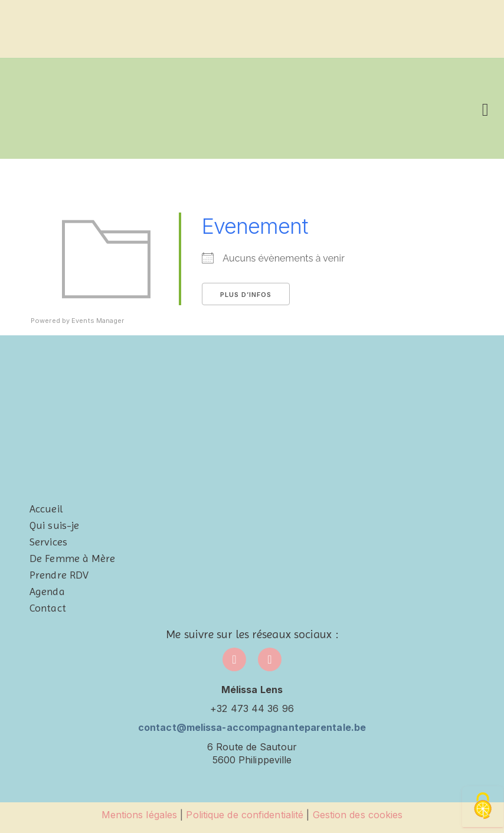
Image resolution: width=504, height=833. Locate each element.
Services (48, 542)
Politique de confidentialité (245, 815)
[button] (485, 108)
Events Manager (98, 321)
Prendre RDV (59, 575)
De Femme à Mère (73, 558)
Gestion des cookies (358, 815)
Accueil (46, 509)
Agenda (47, 591)
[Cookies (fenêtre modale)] (483, 807)
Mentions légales (140, 815)
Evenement (255, 226)
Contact (48, 608)
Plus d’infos (246, 295)
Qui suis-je (54, 525)
